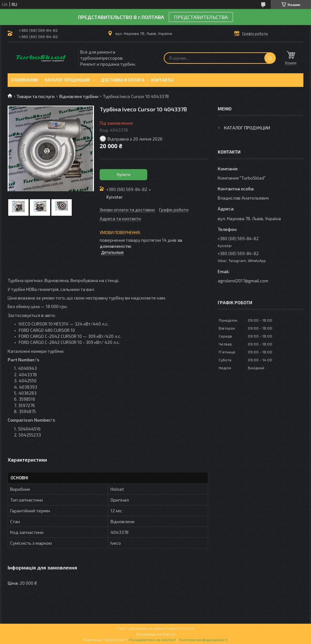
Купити (124, 174)
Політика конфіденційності (203, 640)
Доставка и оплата (123, 80)
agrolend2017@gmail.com (243, 281)
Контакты (162, 80)
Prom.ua (186, 628)
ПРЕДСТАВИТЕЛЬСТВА (201, 17)
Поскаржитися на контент (152, 640)
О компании (24, 80)
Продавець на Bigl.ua (156, 634)
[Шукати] (270, 58)
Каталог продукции (67, 80)
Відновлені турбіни (79, 96)
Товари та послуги (36, 96)
